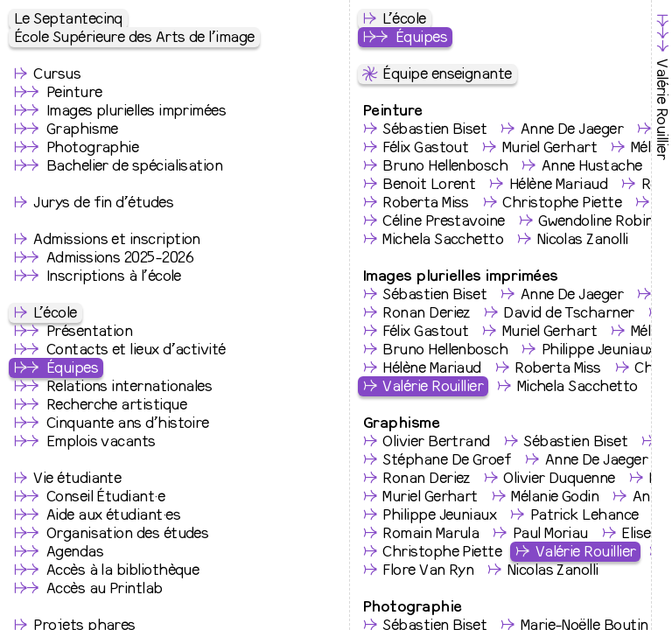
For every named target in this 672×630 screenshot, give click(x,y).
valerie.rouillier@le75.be (272, 311)
